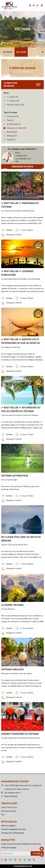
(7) (14, 124)
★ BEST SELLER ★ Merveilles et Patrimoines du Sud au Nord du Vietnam (21, 343)
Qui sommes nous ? (11, 793)
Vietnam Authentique (15, 476)
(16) (15, 105)
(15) (13, 101)
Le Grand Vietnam (12, 605)
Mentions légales (8, 826)
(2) (12, 136)
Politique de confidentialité (13, 833)
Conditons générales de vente (14, 829)
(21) (13, 116)
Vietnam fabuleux (12, 669)
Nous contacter (9, 796)
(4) (10, 120)
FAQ (3, 815)
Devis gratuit (42, 849)
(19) (12, 97)
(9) (17, 128)
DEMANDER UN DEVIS (22, 167)
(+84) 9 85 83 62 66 (9, 807)
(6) (12, 132)
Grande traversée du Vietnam (20, 734)
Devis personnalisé (9, 811)
